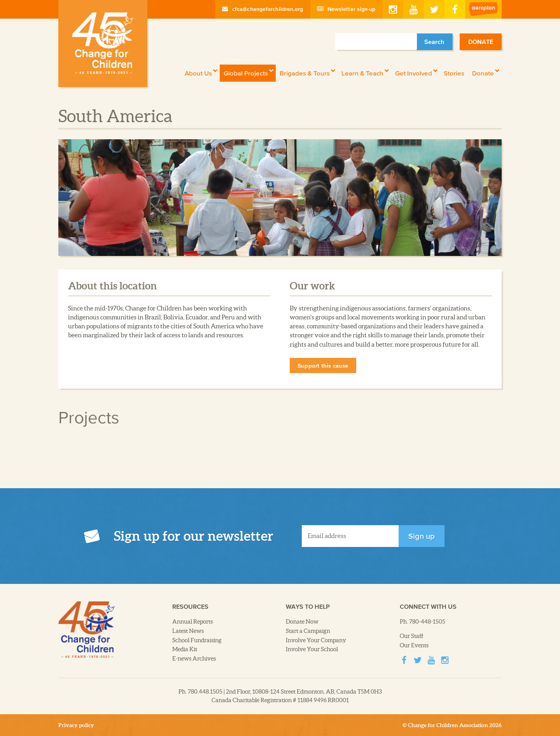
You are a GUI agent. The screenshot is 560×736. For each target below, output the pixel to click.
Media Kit (185, 649)
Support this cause (323, 365)
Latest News (188, 631)
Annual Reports (192, 622)
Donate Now (302, 622)
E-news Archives (194, 659)
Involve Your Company (316, 640)
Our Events (414, 645)
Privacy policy (76, 725)
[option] (280, 198)
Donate (481, 42)
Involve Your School (312, 649)
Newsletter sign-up (346, 9)
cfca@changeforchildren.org (263, 9)
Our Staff (412, 636)
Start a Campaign (308, 631)
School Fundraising (197, 640)
